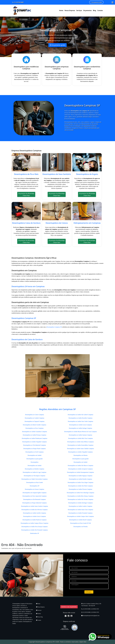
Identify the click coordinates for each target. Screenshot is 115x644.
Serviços (79, 10)
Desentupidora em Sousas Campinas (34, 489)
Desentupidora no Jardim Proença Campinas (35, 435)
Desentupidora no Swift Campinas (35, 452)
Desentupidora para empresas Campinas (57, 68)
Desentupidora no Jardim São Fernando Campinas (34, 530)
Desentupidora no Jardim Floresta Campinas (80, 489)
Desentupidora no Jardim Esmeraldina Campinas (81, 445)
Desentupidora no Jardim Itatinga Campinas (80, 428)
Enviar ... (89, 592)
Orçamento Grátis (96, 2)
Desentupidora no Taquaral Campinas (35, 421)
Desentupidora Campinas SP (24, 318)
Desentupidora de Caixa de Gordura (27, 339)
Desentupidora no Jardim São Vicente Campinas (80, 499)
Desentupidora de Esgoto (87, 174)
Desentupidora (34, 462)
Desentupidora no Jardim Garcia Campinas (34, 516)
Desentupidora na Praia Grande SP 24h (80, 523)
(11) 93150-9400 (18, 2)
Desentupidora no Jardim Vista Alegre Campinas (80, 482)
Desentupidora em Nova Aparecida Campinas (35, 496)
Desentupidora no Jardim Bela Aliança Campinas (80, 496)
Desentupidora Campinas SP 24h (21, 604)
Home (61, 10)
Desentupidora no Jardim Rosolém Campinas (80, 418)
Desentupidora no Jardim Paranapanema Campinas (80, 472)
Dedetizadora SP (34, 533)
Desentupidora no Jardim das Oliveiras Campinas (35, 510)
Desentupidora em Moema (80, 455)
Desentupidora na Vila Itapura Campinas (35, 476)
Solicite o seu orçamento (69, 607)
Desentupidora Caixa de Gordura (26, 223)
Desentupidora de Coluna (57, 223)
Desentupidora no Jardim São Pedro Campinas (80, 486)
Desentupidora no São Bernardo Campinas (35, 499)
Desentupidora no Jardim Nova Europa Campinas (35, 527)
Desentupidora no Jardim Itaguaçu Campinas (80, 476)
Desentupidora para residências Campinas (26, 68)
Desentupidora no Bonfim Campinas (35, 469)
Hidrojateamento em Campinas (87, 223)
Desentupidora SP (34, 486)
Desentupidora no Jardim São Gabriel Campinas (81, 415)
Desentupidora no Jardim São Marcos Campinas (81, 466)
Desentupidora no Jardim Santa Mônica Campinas (80, 442)
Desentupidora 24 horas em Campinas (28, 286)
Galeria (39, 614)
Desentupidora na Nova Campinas (34, 428)
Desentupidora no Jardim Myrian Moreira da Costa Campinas (80, 432)
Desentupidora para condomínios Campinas (87, 68)
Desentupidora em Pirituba (80, 527)
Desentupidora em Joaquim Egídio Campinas (35, 493)
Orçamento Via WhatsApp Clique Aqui (26, 194)
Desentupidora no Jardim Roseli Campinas (80, 520)
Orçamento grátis (58, 45)
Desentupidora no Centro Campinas (35, 415)
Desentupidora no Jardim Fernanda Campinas (80, 513)
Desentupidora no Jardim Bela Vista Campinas (81, 438)
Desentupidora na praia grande (35, 459)
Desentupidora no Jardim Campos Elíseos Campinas (35, 523)
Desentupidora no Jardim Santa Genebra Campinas (35, 506)
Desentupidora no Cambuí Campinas (35, 418)
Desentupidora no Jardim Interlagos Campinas (81, 503)
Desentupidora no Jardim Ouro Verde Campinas (81, 421)
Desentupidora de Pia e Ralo (26, 174)
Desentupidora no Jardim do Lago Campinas (35, 472)
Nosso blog (39, 617)
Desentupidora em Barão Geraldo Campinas (35, 425)
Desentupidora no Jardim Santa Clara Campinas (80, 510)
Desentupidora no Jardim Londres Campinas (80, 506)
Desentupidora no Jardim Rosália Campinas (81, 479)
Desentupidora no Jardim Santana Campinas (80, 435)
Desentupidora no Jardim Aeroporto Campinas (80, 469)
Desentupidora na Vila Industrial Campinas (35, 445)
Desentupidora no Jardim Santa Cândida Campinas (80, 449)
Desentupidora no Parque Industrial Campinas (34, 503)
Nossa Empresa (70, 10)
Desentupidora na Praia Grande (35, 482)
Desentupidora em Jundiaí (34, 455)
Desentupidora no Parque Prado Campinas (34, 449)
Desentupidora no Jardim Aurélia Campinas (35, 513)
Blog (94, 10)
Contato (100, 10)
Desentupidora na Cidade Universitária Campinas (34, 479)
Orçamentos (87, 10)
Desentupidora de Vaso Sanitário (57, 174)
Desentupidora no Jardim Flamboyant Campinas (34, 438)
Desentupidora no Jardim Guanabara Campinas (35, 432)
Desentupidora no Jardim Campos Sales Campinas (80, 516)
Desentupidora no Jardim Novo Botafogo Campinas (80, 493)
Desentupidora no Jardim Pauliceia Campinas (34, 520)
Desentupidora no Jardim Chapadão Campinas (35, 442)
